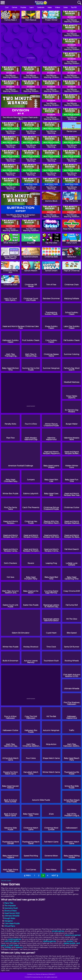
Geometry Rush (11, 908)
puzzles (70, 941)
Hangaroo (8, 921)
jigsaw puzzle (70, 943)
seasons (19, 947)
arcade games (58, 931)
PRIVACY (52, 974)
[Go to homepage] (41, 3)
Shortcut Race (10, 911)
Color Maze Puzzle (12, 923)
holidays (8, 947)
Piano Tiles (9, 903)
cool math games (12, 941)
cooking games (14, 939)
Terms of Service (42, 974)
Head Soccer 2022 (12, 913)
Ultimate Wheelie (12, 916)
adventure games (73, 935)
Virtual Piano (10, 926)
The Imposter (10, 906)
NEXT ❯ (55, 876)
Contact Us (31, 974)
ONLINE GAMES (6, 881)
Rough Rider (10, 918)
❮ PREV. (27, 876)
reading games (49, 941)
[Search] (79, 3)
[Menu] (3, 3)
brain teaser (14, 945)
